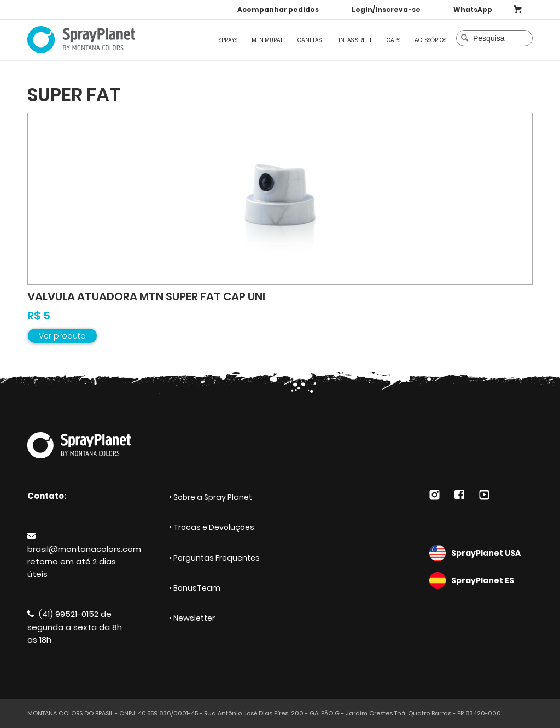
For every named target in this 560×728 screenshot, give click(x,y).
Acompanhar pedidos (278, 10)
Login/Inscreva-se (386, 10)
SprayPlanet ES (481, 580)
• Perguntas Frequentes (214, 558)
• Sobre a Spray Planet (211, 497)
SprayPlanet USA (481, 553)
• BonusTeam (195, 588)
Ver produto (62, 336)
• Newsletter (192, 618)
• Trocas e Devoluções (212, 527)
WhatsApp (473, 10)
